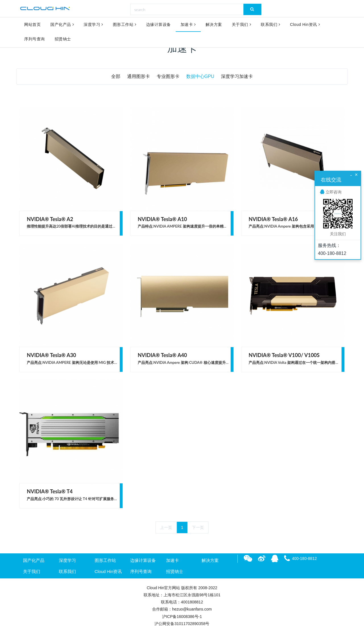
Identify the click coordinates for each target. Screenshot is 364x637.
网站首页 (32, 25)
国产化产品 (62, 25)
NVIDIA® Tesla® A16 (273, 219)
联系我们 (271, 25)
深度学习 (93, 25)
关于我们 (242, 25)
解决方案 (214, 25)
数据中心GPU (200, 76)
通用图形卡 (138, 76)
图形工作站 (125, 25)
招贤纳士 (63, 40)
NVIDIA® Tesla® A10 (162, 219)
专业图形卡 (168, 76)
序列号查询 (35, 40)
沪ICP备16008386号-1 (182, 617)
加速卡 (188, 25)
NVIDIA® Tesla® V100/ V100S (284, 355)
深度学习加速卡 (237, 76)
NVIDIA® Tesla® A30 (51, 355)
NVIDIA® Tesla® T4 (50, 491)
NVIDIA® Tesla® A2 (50, 219)
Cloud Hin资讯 (305, 25)
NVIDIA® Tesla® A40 (162, 355)
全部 (116, 76)
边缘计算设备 (159, 25)
